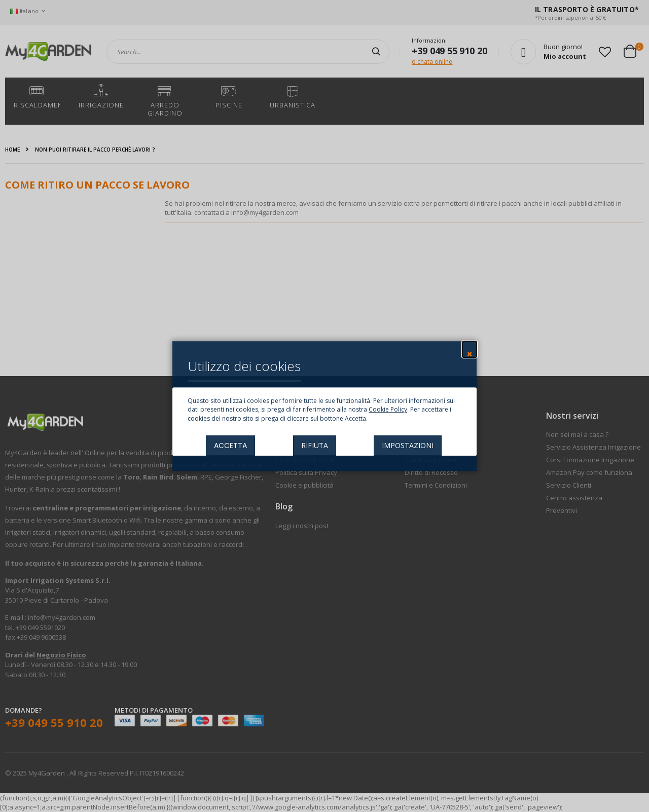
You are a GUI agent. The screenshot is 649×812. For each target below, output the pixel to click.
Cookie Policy (388, 410)
